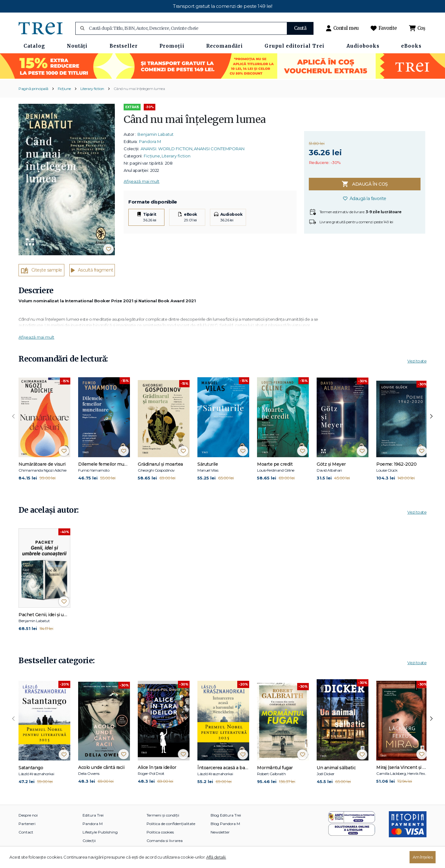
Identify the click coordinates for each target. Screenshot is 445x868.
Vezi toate (417, 361)
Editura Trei (93, 815)
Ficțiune (64, 89)
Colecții (89, 841)
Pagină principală (33, 89)
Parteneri (27, 824)
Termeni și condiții (163, 815)
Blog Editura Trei (226, 815)
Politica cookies (160, 832)
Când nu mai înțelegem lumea (139, 89)
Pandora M (150, 141)
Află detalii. (216, 857)
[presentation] (13, 416)
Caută (300, 28)
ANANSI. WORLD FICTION (166, 149)
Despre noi (28, 815)
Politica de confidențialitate (171, 824)
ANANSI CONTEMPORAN (219, 149)
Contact (26, 832)
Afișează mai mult (142, 181)
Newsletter (220, 832)
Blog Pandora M (225, 824)
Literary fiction (92, 89)
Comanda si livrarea (165, 841)
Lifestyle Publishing (100, 832)
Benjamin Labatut (155, 134)
